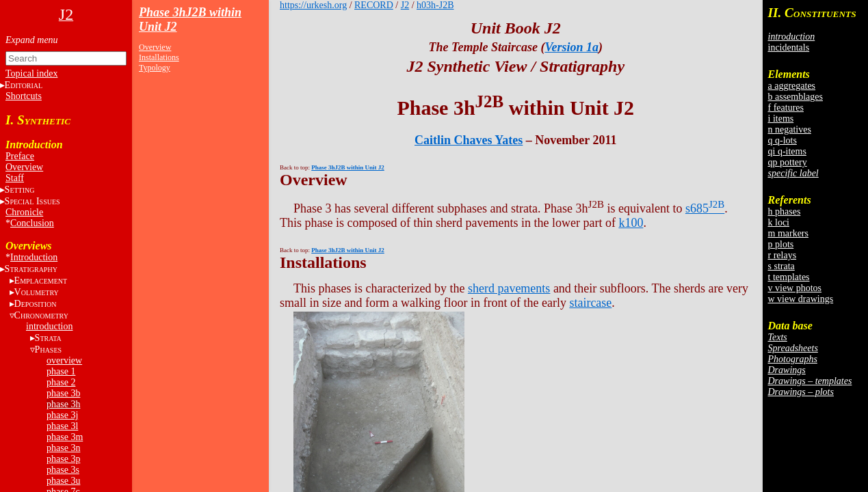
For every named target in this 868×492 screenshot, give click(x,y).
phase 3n (63, 448)
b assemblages (795, 97)
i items (781, 119)
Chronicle (24, 212)
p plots (781, 244)
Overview (24, 167)
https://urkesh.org (313, 5)
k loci (779, 222)
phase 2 (61, 382)
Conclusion (32, 223)
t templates (789, 277)
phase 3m (65, 437)
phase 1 (61, 371)
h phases (785, 211)
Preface (20, 156)
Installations (159, 57)
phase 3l (62, 426)
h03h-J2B (435, 5)
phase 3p (63, 459)
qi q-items (787, 151)
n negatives (790, 129)
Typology (155, 68)
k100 (631, 223)
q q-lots (782, 140)
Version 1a (571, 47)
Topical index (31, 73)
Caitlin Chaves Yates (469, 140)
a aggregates (792, 86)
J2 (405, 5)
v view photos (795, 288)
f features (786, 108)
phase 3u (63, 481)
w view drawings (801, 299)
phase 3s (63, 470)
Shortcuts (24, 96)
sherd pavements (509, 288)
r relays (782, 255)
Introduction (34, 257)
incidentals (789, 47)
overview (64, 360)
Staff (15, 178)
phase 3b (63, 393)
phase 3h (63, 404)
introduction (49, 326)
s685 (705, 208)
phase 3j (62, 415)
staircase (590, 303)
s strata (781, 266)
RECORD (374, 5)
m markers (788, 233)
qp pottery (788, 162)
